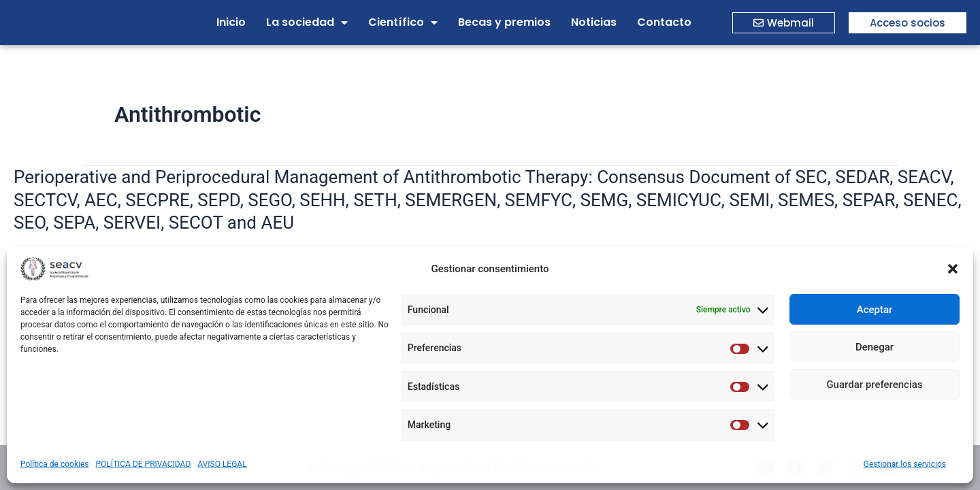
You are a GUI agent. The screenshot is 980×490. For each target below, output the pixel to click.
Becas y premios (504, 22)
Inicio (231, 22)
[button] (953, 269)
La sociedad (307, 22)
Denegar (875, 347)
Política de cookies (55, 464)
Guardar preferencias (874, 385)
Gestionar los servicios (905, 464)
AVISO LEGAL (222, 464)
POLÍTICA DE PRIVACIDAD (144, 464)
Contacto (664, 22)
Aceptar (875, 310)
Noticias (594, 22)
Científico (403, 22)
